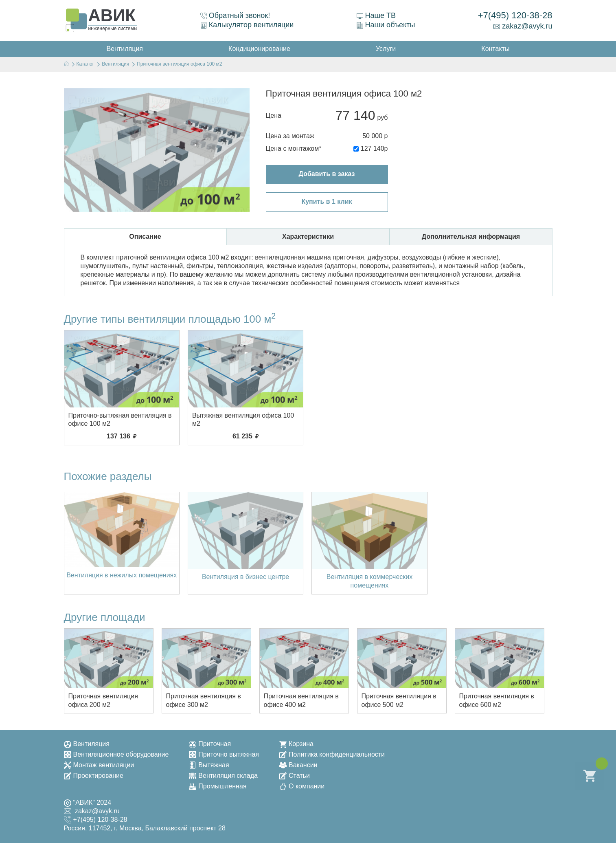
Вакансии (298, 765)
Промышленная (218, 786)
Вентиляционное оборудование (116, 754)
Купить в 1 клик (327, 201)
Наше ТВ (376, 15)
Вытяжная (209, 765)
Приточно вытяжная (224, 754)
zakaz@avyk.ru (523, 26)
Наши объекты (386, 25)
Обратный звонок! (235, 15)
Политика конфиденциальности (332, 754)
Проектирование (94, 776)
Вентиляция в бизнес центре (246, 577)
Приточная (210, 744)
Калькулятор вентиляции (247, 25)
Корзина (296, 744)
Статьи (295, 776)
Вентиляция (87, 744)
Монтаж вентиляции (99, 765)
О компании (302, 786)
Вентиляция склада (223, 776)
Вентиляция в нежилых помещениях (122, 575)
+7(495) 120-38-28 (515, 15)
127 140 (373, 149)
